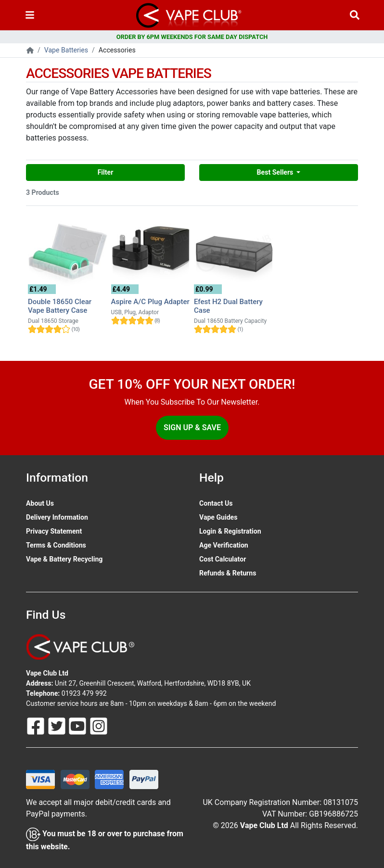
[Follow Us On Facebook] (37, 726)
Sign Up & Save (192, 428)
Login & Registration (230, 531)
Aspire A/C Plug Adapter (150, 302)
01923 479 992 (84, 693)
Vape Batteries (66, 50)
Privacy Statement (54, 531)
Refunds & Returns (228, 573)
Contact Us (216, 503)
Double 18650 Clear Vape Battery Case (60, 306)
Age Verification (224, 545)
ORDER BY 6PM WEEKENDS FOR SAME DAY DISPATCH (192, 37)
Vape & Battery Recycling (64, 559)
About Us (40, 503)
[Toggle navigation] (30, 15)
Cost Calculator (223, 559)
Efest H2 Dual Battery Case (228, 306)
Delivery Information (57, 517)
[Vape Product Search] (355, 15)
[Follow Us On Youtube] (78, 726)
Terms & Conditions (56, 545)
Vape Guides (218, 517)
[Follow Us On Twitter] (58, 726)
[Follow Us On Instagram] (99, 726)
